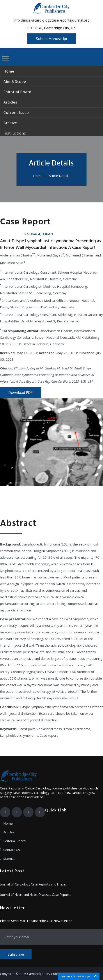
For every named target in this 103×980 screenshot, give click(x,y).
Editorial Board (14, 841)
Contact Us (12, 850)
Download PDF (20, 393)
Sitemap (9, 858)
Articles (9, 832)
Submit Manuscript (52, 39)
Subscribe (16, 954)
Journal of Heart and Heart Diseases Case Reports (36, 895)
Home (38, 176)
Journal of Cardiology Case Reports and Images (33, 885)
